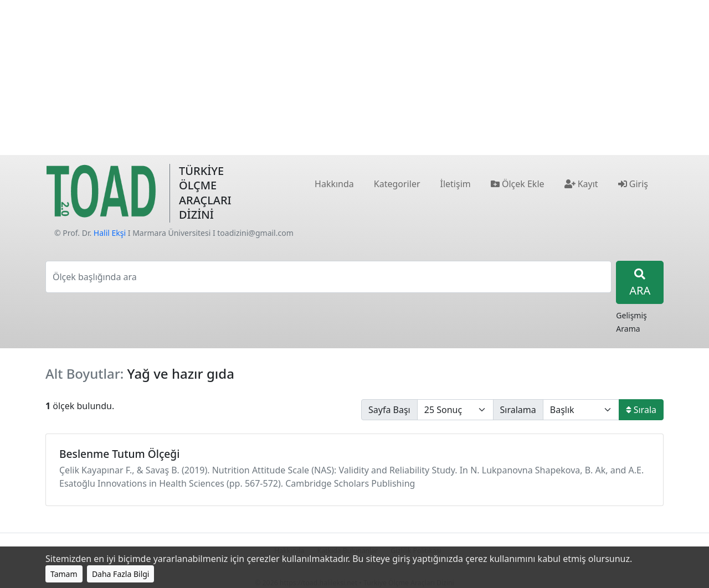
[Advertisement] (354, 78)
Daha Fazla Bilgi (121, 574)
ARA (640, 283)
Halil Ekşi (110, 233)
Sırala (641, 410)
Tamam (64, 574)
